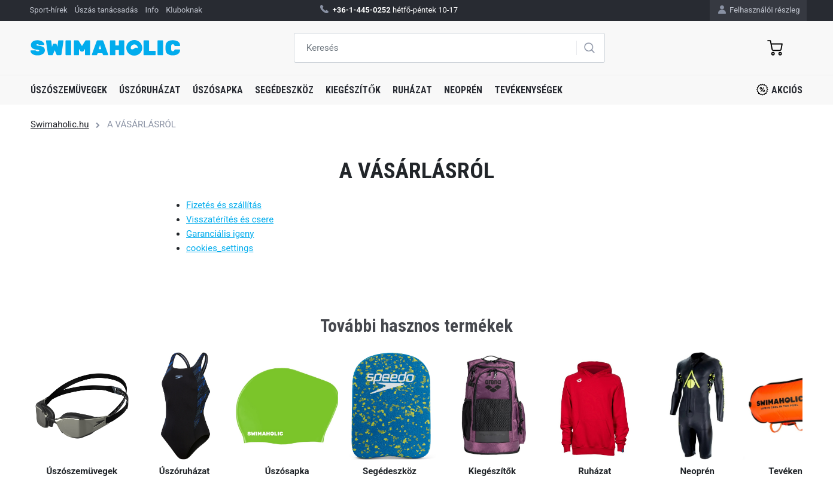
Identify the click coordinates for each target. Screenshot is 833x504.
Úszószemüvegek (69, 90)
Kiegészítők (353, 90)
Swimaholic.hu (60, 124)
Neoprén (463, 90)
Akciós (779, 90)
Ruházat (412, 90)
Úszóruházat (150, 90)
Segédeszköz (284, 90)
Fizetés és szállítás (224, 205)
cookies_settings (220, 248)
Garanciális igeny (220, 234)
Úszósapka (218, 90)
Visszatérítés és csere (230, 219)
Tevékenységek (528, 90)
